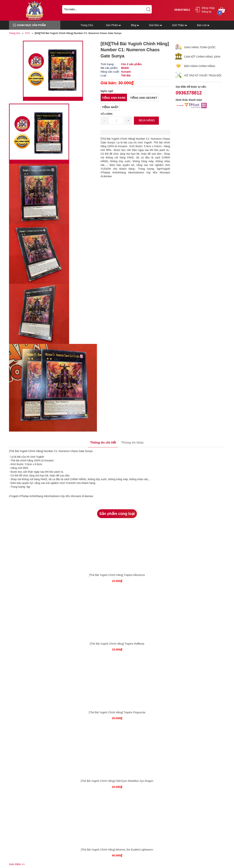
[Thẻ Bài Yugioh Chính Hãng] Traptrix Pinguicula (117, 712)
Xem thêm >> (17, 864)
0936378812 (182, 10)
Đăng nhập (208, 8)
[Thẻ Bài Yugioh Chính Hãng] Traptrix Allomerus (117, 575)
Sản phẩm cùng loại (117, 514)
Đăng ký (206, 12)
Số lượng (107, 114)
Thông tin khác (132, 443)
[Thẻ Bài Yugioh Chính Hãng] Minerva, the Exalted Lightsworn (117, 850)
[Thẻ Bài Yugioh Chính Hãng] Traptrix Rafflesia (117, 644)
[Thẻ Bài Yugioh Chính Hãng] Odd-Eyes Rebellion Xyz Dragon (117, 781)
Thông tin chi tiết (103, 443)
